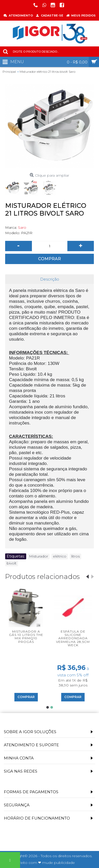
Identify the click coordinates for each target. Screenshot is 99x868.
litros (75, 556)
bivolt (12, 563)
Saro (22, 227)
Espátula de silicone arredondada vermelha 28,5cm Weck (73, 638)
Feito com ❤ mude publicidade (47, 863)
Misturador (39, 556)
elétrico (60, 556)
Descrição (50, 279)
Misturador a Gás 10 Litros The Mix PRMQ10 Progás (26, 637)
